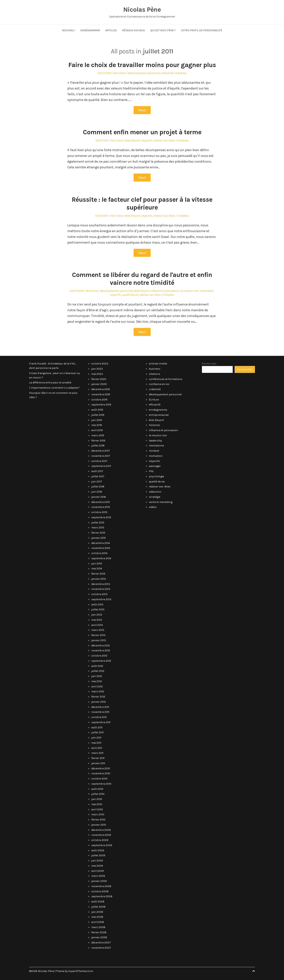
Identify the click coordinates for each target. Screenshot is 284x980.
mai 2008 (97, 917)
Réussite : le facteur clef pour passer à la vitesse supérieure (142, 203)
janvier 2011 (98, 763)
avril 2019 (97, 430)
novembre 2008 (101, 886)
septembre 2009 (102, 845)
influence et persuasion (165, 291)
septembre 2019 (101, 405)
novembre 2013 (101, 589)
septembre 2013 (101, 599)
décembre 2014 (101, 543)
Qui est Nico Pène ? (163, 30)
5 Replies (169, 295)
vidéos (153, 507)
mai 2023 (97, 374)
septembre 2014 (101, 558)
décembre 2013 (101, 584)
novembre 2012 (101, 650)
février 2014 (98, 574)
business (155, 369)
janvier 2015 (99, 538)
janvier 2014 (99, 579)
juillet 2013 (98, 610)
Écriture (154, 400)
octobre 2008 (100, 891)
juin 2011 (96, 738)
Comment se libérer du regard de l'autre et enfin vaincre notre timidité (142, 279)
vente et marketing (161, 502)
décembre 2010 (101, 768)
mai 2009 (97, 866)
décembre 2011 (100, 707)
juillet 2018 (98, 446)
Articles (111, 30)
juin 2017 (97, 482)
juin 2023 (97, 369)
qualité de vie (130, 295)
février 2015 (98, 533)
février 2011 (98, 758)
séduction (155, 492)
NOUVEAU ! (69, 30)
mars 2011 (97, 753)
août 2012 (97, 666)
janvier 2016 (99, 497)
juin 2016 (97, 492)
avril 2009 (98, 871)
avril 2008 (98, 922)
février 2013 (98, 635)
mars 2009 (98, 876)
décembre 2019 (101, 389)
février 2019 (98, 441)
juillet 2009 (98, 855)
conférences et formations (166, 379)
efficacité (167, 73)
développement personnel (144, 73)
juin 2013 (97, 615)
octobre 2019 (99, 400)
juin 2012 (97, 676)
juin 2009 (97, 861)
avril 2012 (97, 686)
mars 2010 (98, 814)
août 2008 (98, 902)
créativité (155, 389)
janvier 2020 (99, 384)
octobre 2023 (100, 364)
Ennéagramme (90, 30)
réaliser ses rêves (164, 140)
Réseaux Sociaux (133, 30)
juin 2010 (97, 799)
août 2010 (97, 789)
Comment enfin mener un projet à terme (142, 132)
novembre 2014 (101, 548)
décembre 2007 (101, 943)
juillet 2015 (98, 523)
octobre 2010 (99, 779)
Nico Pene (119, 73)
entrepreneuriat (159, 415)
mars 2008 (98, 927)
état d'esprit (133, 140)
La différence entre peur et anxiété (50, 383)
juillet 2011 (97, 732)
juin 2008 (97, 912)
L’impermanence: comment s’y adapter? (54, 388)
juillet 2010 (98, 794)
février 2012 (98, 697)
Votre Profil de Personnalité (202, 30)
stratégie (155, 497)
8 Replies (183, 140)
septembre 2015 (101, 517)
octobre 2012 (99, 656)
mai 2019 (97, 425)
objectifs (147, 140)
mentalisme (156, 446)
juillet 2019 (98, 415)
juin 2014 (97, 564)
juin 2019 (97, 420)
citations (155, 374)
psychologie (156, 476)
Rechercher (209, 364)
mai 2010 (97, 804)
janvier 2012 (99, 702)
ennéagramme (158, 410)
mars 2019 (98, 435)
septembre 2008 (102, 896)
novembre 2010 (101, 773)
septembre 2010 (101, 784)
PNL (151, 471)
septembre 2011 (101, 722)
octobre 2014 (99, 553)
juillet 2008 (98, 907)
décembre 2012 (101, 646)
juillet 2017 (98, 476)
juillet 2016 (98, 487)
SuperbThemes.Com (81, 971)
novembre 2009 (101, 835)
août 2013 (97, 605)
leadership (155, 441)
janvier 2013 (99, 640)
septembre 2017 (101, 466)
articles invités (158, 364)
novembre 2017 (101, 456)
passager (155, 466)
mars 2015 (98, 528)
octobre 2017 (99, 461)
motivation (207, 291)
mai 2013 (97, 620)
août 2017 (97, 471)
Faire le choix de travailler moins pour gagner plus (142, 65)
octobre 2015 (99, 512)
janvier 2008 (99, 937)
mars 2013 (98, 630)
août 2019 (97, 410)
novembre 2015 (101, 507)
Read (142, 110)
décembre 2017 (101, 451)
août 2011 (97, 727)
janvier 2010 (99, 825)
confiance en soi (159, 384)
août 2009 (98, 850)
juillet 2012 (98, 671)
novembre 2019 (101, 394)
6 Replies (181, 73)
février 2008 (99, 932)
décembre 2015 (101, 502)
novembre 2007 (101, 948)
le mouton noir (190, 291)
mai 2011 (96, 743)
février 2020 (99, 379)
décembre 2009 (101, 830)
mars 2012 (98, 691)
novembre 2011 (100, 712)
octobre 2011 (99, 717)
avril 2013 (97, 625)
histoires (154, 425)
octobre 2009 (100, 840)
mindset (154, 451)
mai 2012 (97, 681)
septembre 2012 (101, 661)
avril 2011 (97, 748)
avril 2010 (97, 809)
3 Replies (183, 216)
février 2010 (98, 820)
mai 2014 (97, 569)
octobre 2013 (99, 594)
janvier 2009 (99, 881)
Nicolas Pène (142, 10)
